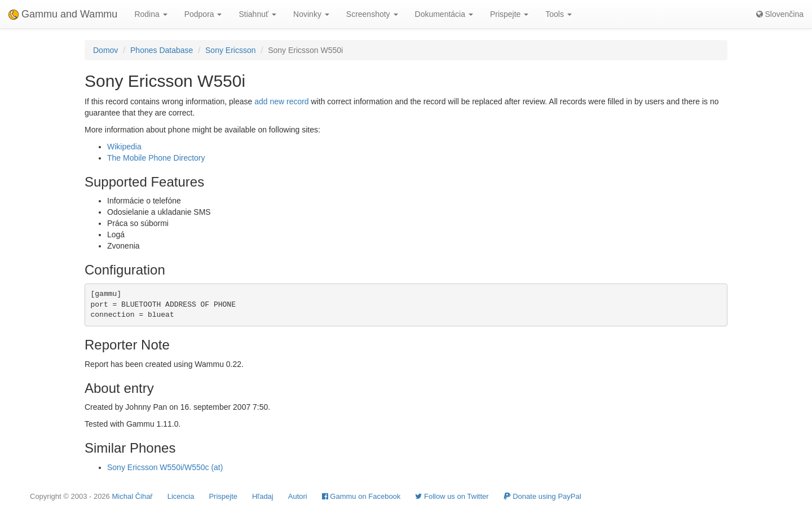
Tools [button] (559, 14)
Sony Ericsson (230, 50)
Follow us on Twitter (452, 496)
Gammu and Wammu (63, 14)
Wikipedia (124, 147)
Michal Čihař (132, 496)
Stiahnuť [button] (257, 14)
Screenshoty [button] (372, 14)
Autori (298, 496)
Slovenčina (780, 14)
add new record (282, 101)
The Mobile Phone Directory (156, 158)
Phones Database (162, 50)
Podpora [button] (203, 14)
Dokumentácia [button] (444, 14)
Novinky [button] (311, 14)
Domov (105, 50)
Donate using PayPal (542, 496)
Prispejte (223, 496)
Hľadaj (263, 496)
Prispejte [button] (509, 14)
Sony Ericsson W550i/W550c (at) (165, 467)
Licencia (181, 496)
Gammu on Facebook (361, 496)
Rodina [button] (151, 14)
